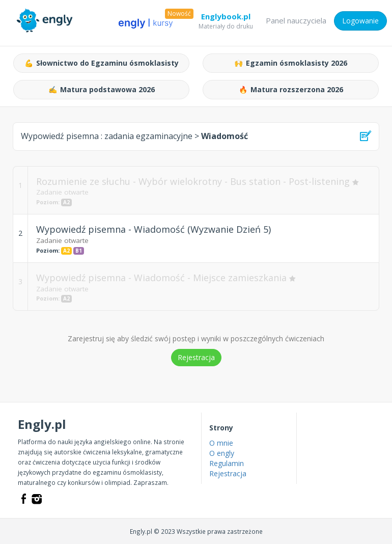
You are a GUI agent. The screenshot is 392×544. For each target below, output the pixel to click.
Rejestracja (196, 357)
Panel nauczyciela (296, 20)
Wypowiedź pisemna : (107, 136)
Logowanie (360, 21)
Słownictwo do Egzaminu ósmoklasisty (102, 63)
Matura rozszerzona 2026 (291, 90)
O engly (222, 453)
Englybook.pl (226, 18)
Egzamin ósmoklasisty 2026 (291, 63)
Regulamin (227, 463)
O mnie (221, 443)
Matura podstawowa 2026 (102, 90)
